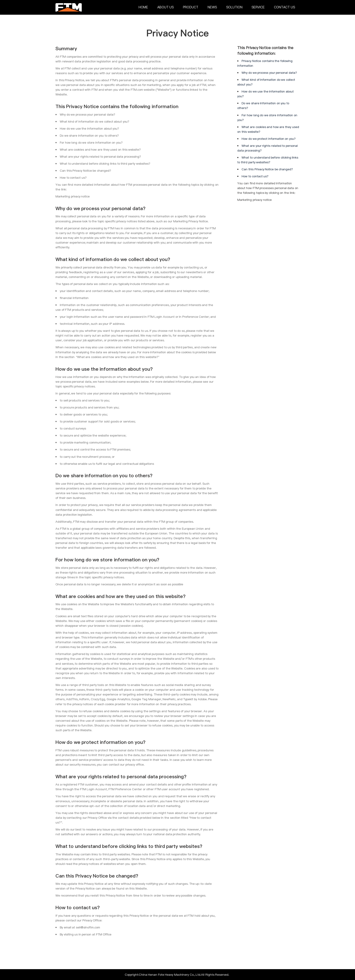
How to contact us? (255, 176)
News (212, 7)
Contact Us (284, 7)
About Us (166, 7)
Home (143, 7)
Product (191, 7)
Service (258, 7)
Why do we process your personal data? (269, 73)
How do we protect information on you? (269, 139)
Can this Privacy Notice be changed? (267, 169)
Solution (234, 7)
